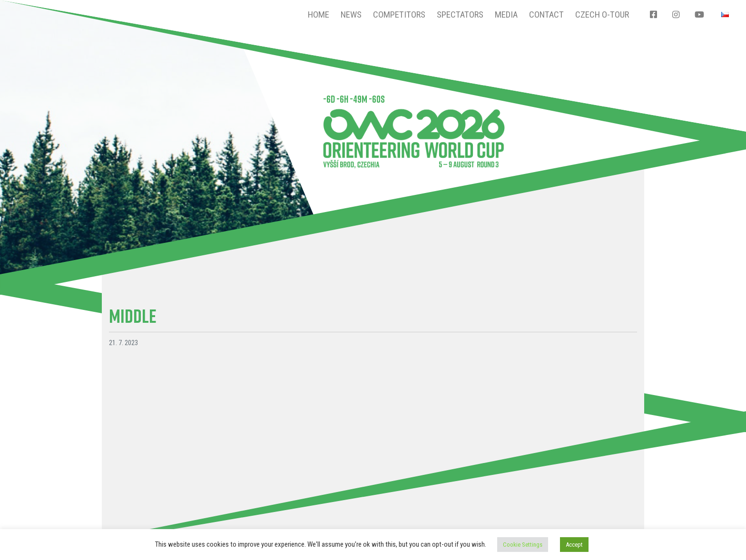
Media (506, 15)
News (351, 15)
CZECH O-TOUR (602, 15)
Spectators (460, 15)
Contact (546, 15)
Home (319, 15)
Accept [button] (574, 545)
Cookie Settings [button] (523, 545)
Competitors (399, 15)
